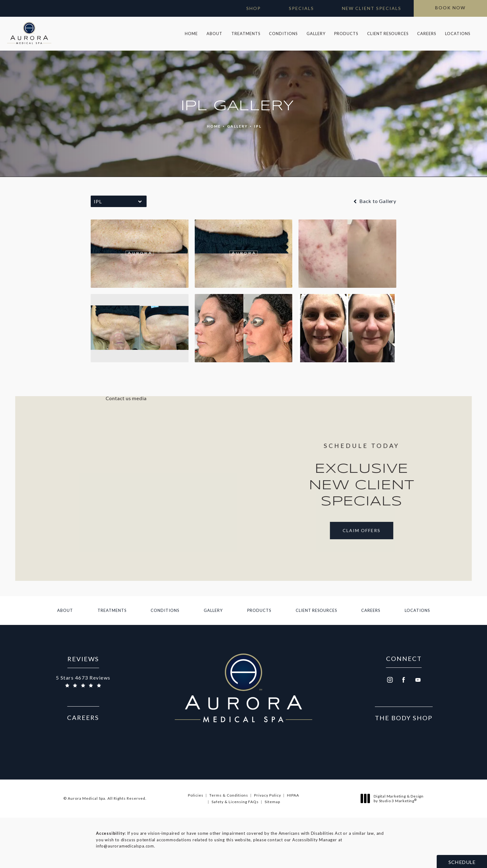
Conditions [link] (283, 34)
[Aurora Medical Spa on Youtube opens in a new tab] (418, 680)
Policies (196, 795)
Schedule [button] (462, 862)
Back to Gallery (374, 201)
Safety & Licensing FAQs (235, 802)
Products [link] (346, 34)
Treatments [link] (246, 34)
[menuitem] (191, 34)
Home (214, 126)
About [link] (214, 34)
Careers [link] (427, 34)
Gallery (237, 126)
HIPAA (293, 795)
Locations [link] (458, 34)
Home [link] (191, 34)
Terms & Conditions (229, 795)
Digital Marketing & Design (394, 799)
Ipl (258, 126)
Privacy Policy (268, 795)
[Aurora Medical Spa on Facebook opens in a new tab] (404, 680)
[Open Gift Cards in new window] (247, 8)
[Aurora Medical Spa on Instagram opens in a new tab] (389, 680)
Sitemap (272, 802)
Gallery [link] (316, 34)
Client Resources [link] (388, 34)
